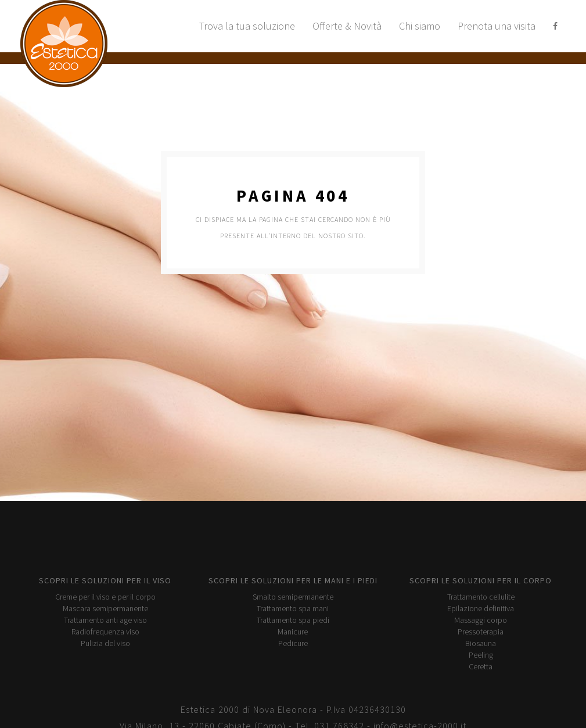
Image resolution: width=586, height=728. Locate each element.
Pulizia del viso (105, 643)
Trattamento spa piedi (293, 620)
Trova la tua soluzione (247, 26)
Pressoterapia (481, 632)
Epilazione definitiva (481, 608)
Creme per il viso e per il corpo (105, 597)
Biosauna (481, 643)
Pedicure (293, 643)
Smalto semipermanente (293, 597)
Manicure (293, 632)
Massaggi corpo (481, 620)
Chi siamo (420, 26)
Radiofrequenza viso (105, 632)
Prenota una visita (497, 26)
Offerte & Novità (347, 26)
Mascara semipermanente (105, 608)
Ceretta (481, 666)
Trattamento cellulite (481, 597)
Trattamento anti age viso (105, 620)
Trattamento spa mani (293, 608)
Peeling (481, 655)
